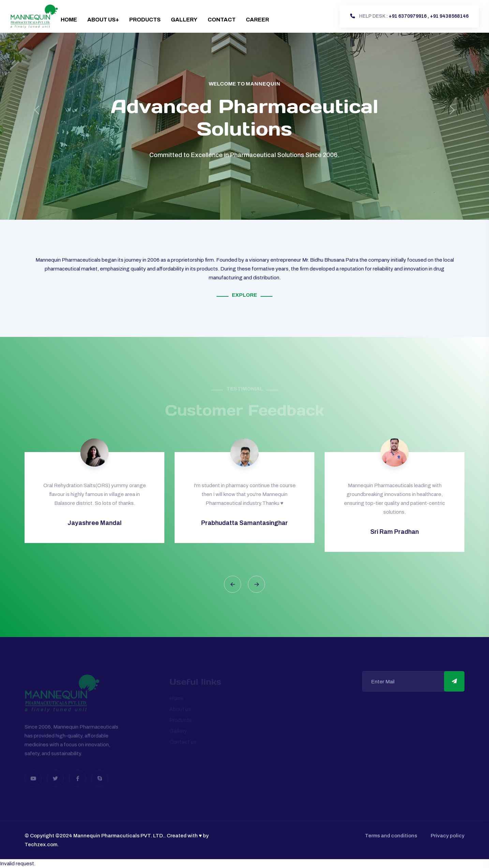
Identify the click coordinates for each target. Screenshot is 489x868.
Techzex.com (41, 844)
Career (257, 20)
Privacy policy (448, 836)
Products (145, 20)
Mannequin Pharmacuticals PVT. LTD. (119, 836)
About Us (101, 20)
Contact (222, 20)
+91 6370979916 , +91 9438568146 (409, 16)
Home (69, 20)
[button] (233, 584)
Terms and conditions (391, 836)
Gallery (184, 20)
